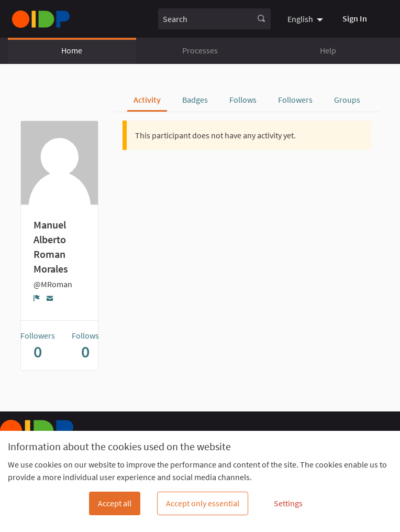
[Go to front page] (41, 19)
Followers (295, 100)
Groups (347, 100)
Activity (147, 100)
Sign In (355, 18)
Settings (288, 503)
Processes (200, 50)
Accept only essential (203, 503)
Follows (243, 100)
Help (328, 50)
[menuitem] (307, 19)
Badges (195, 100)
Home (72, 50)
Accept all (115, 503)
